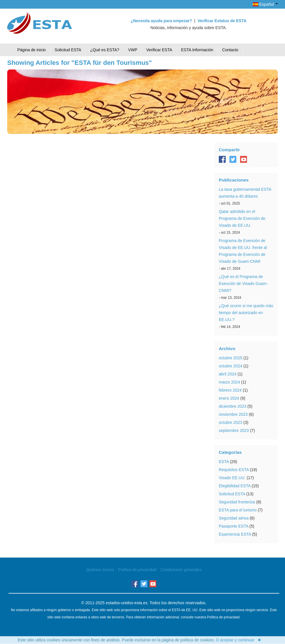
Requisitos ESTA (234, 470)
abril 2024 (228, 374)
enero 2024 (229, 398)
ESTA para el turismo (238, 510)
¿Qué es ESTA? (105, 50)
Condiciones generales (181, 570)
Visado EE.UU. (232, 478)
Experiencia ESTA (235, 534)
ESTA (224, 462)
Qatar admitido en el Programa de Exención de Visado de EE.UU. (242, 218)
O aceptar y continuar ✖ (239, 640)
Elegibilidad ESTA (235, 486)
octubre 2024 (231, 366)
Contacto (230, 50)
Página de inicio (32, 50)
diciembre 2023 (233, 406)
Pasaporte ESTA (233, 526)
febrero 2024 (230, 390)
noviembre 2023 (233, 414)
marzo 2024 (229, 382)
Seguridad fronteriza (237, 502)
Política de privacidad (137, 570)
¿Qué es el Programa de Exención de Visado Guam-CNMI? (243, 284)
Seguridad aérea (234, 518)
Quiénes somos (100, 570)
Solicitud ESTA (68, 50)
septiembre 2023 (234, 430)
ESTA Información (197, 50)
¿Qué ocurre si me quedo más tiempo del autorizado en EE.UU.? (246, 313)
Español (265, 4)
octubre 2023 (231, 422)
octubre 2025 (231, 358)
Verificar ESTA (159, 50)
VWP (133, 50)
